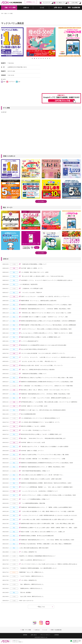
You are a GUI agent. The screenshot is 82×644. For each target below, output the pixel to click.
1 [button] (32, 58)
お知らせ (37, 630)
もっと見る (41, 201)
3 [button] (37, 58)
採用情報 (25, 635)
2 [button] (34, 58)
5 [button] (41, 58)
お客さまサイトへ (16, 641)
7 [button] (45, 58)
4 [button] (39, 58)
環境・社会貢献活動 (56, 630)
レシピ (45, 630)
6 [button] (43, 58)
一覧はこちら (41, 607)
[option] (41, 42)
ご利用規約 (56, 635)
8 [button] (48, 58)
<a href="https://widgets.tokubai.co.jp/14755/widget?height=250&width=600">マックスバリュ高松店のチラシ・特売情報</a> (23, 140)
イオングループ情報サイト (18, 642)
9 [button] (50, 58)
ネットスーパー (47, 3)
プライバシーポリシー (45, 635)
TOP (2, 13)
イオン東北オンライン (61, 3)
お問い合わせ (34, 635)
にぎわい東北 (74, 3)
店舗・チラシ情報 (8, 13)
